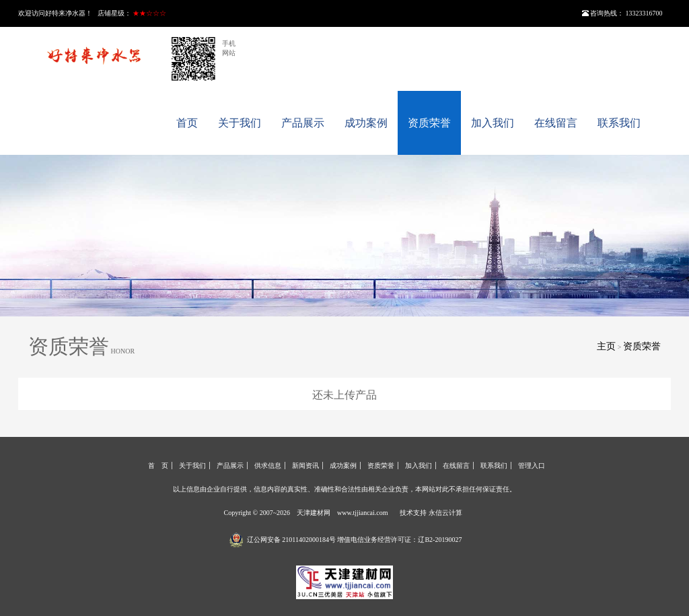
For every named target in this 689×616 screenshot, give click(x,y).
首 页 (158, 466)
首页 (187, 123)
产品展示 (303, 123)
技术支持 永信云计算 (431, 513)
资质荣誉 (429, 123)
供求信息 (268, 466)
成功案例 (366, 123)
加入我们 (493, 123)
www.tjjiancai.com (362, 513)
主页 (606, 346)
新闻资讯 (305, 466)
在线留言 (556, 123)
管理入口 (532, 466)
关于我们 (240, 123)
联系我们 (619, 123)
